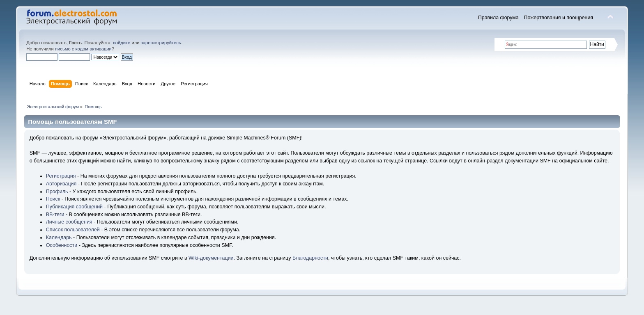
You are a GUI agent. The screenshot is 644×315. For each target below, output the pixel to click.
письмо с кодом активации (83, 49)
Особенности (62, 245)
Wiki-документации (211, 258)
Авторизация (61, 184)
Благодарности (310, 258)
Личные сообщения (69, 222)
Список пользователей (73, 230)
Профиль (57, 192)
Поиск (53, 199)
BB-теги (55, 215)
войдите (122, 43)
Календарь (59, 237)
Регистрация (61, 176)
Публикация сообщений (74, 207)
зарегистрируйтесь (161, 43)
